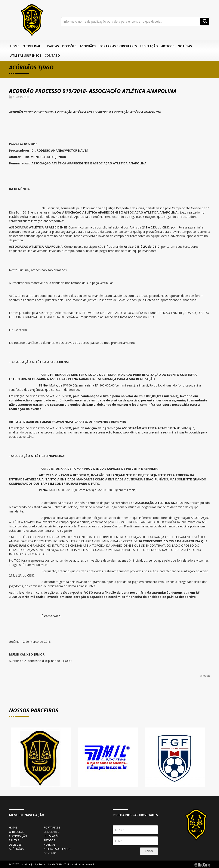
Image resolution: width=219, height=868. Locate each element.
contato (50, 853)
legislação (52, 836)
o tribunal (17, 832)
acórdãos (16, 849)
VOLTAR (205, 676)
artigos (49, 840)
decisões (15, 845)
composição (18, 836)
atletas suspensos (57, 849)
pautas (14, 840)
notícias (50, 845)
